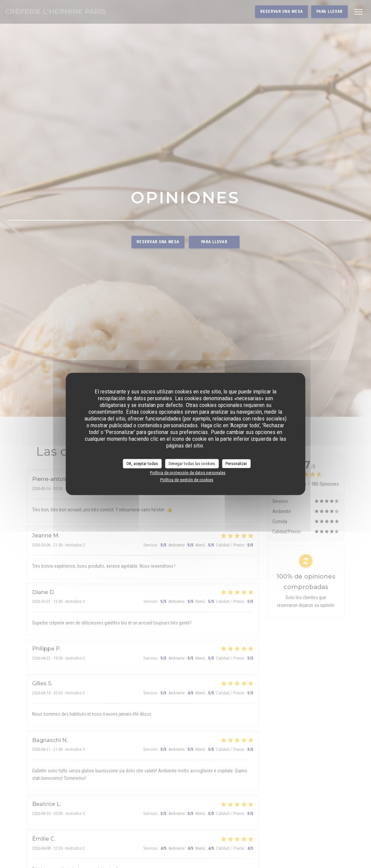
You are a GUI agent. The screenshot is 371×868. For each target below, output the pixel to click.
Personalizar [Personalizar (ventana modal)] (236, 464)
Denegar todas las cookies (192, 464)
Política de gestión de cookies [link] (187, 480)
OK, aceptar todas (142, 464)
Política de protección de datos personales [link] (188, 472)
